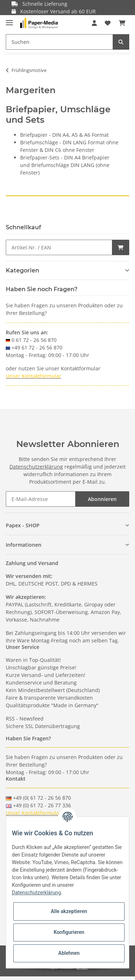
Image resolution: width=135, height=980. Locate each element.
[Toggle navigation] (9, 20)
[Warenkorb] (122, 23)
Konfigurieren (69, 932)
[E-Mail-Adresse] (41, 499)
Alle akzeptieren (69, 911)
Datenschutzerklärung (36, 467)
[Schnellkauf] (59, 247)
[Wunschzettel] (108, 23)
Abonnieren (102, 499)
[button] (94, 23)
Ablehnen (69, 953)
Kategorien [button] (22, 270)
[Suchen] (59, 42)
